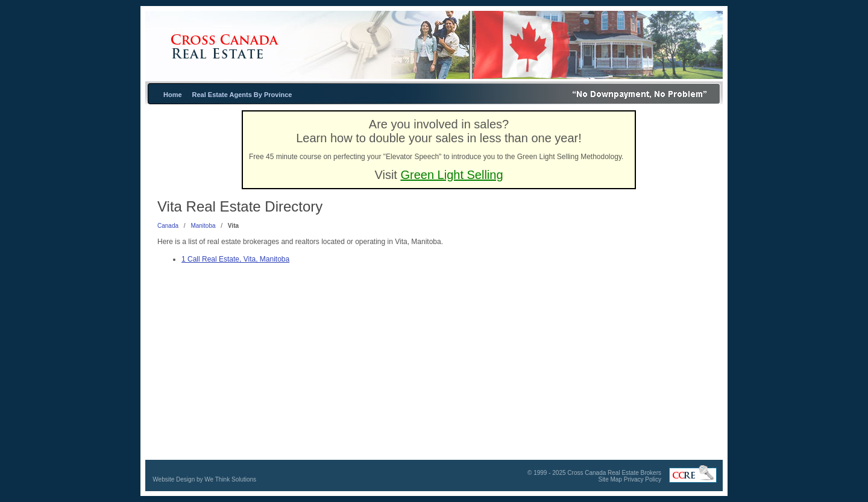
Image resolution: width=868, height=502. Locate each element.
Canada (168, 226)
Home (173, 95)
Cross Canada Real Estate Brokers (614, 473)
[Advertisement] (636, 313)
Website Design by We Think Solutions (204, 479)
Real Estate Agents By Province (242, 95)
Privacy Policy (643, 479)
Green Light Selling (451, 175)
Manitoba (203, 226)
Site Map (610, 479)
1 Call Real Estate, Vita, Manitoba (235, 259)
